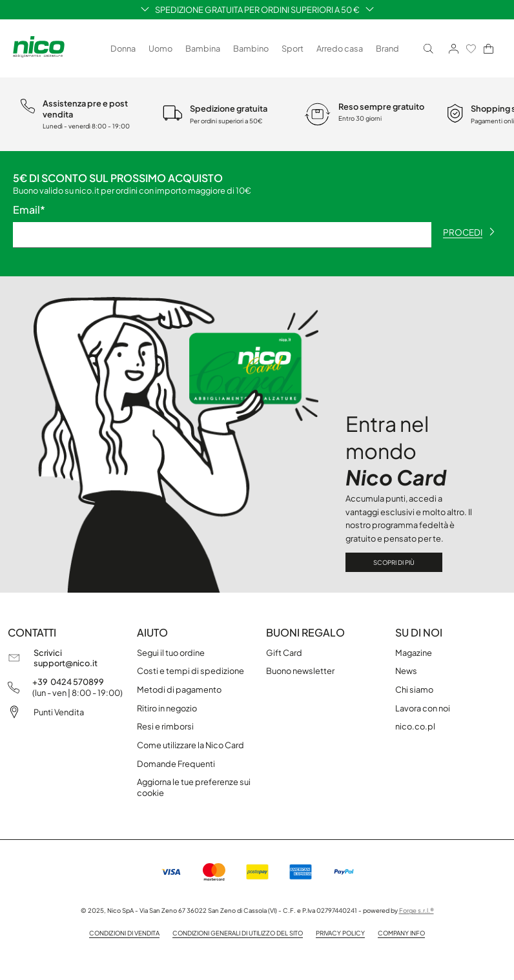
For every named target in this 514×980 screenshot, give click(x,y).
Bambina (203, 48)
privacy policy (340, 933)
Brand (387, 48)
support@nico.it (66, 663)
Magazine (414, 653)
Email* (29, 210)
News (406, 671)
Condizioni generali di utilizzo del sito (238, 933)
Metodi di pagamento (179, 689)
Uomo (160, 48)
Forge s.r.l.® (416, 910)
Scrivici (48, 653)
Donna (123, 48)
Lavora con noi (423, 708)
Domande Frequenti (176, 764)
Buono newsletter (300, 671)
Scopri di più (394, 562)
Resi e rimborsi (165, 726)
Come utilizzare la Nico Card (190, 745)
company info (401, 933)
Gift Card (284, 653)
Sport (293, 48)
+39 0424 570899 (68, 682)
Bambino (251, 48)
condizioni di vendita (124, 933)
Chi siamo (414, 689)
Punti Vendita (59, 712)
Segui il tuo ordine (171, 653)
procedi (469, 232)
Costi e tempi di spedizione (190, 671)
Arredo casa (340, 48)
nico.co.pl (415, 726)
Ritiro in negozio (167, 708)
